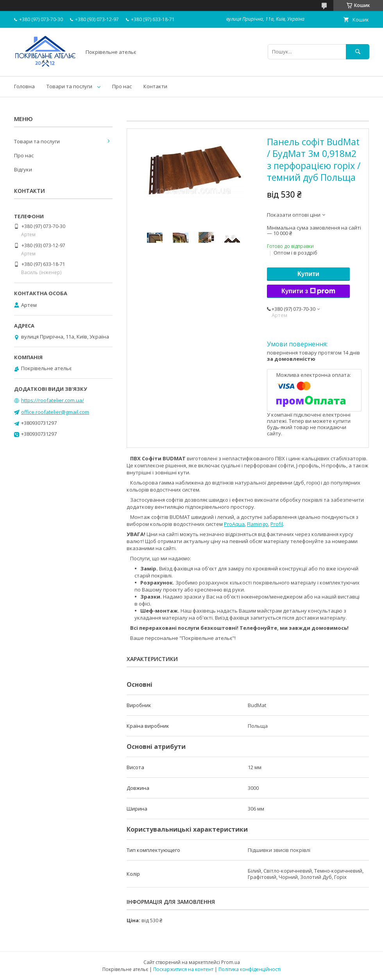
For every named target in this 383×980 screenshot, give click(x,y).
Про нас (122, 86)
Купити (308, 274)
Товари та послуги (69, 86)
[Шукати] (358, 52)
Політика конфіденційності (250, 969)
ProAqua (234, 524)
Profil (277, 524)
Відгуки (23, 169)
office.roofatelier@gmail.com (55, 412)
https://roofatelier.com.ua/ (53, 400)
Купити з (308, 291)
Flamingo (258, 524)
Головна (24, 86)
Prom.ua (231, 962)
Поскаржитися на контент (183, 969)
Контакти (155, 86)
